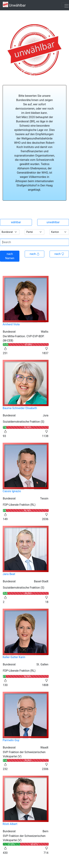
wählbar (16, 222)
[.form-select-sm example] (10, 232)
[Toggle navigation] (64, 5)
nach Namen (10, 256)
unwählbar (53, 222)
